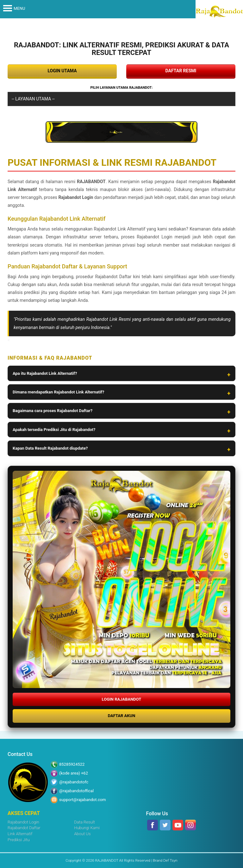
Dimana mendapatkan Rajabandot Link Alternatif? (58, 392)
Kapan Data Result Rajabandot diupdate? (50, 448)
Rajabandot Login (23, 822)
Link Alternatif (20, 834)
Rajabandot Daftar (24, 828)
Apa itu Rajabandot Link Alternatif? (45, 373)
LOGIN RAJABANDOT (122, 699)
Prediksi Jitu (19, 840)
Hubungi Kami (87, 828)
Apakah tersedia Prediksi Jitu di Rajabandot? (54, 430)
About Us (82, 834)
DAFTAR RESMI (181, 71)
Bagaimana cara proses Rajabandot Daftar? (53, 411)
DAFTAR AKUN (122, 716)
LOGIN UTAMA (62, 71)
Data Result (84, 822)
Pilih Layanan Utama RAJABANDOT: (121, 88)
